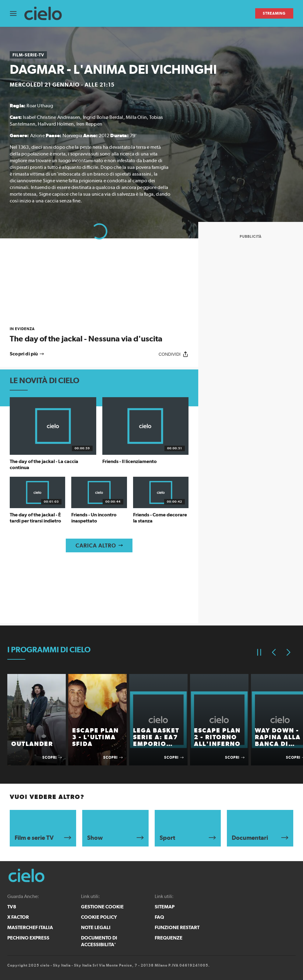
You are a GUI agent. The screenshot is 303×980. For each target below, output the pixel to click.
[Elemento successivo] (288, 652)
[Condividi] (174, 354)
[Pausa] (259, 652)
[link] (99, 335)
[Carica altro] (99, 545)
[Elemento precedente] (274, 652)
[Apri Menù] (17, 14)
